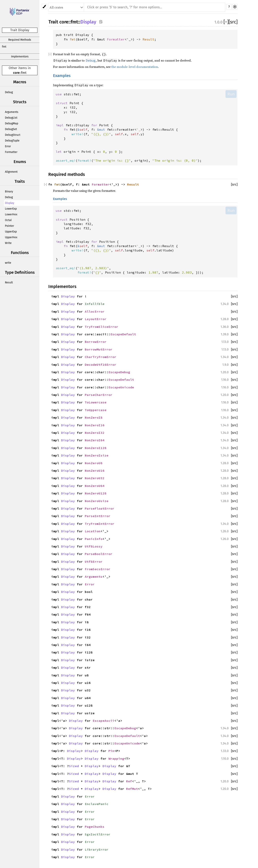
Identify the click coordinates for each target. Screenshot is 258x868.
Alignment (11, 172)
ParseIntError (98, 516)
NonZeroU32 (95, 478)
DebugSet (11, 129)
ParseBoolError (99, 554)
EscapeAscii (103, 721)
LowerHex (11, 214)
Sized (74, 766)
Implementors (20, 57)
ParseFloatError (100, 508)
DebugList (11, 118)
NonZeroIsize (97, 455)
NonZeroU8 (94, 463)
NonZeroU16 (95, 471)
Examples (62, 76)
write (8, 263)
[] (226, 22)
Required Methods (20, 40)
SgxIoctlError (98, 834)
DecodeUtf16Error (101, 365)
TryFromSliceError (102, 327)
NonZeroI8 (94, 417)
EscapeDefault (123, 334)
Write (8, 243)
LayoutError (96, 319)
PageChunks (95, 827)
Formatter (11, 152)
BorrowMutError (99, 349)
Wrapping (116, 758)
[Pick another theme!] (44, 7)
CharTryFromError (101, 357)
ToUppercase (96, 410)
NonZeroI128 (96, 448)
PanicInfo (94, 539)
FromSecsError (98, 569)
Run (231, 94)
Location (93, 531)
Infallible (95, 304)
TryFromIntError (100, 524)
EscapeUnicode (121, 387)
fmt (4, 47)
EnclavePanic (97, 804)
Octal (8, 220)
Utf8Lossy (94, 546)
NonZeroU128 (96, 493)
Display (10, 203)
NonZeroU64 (95, 486)
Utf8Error (94, 561)
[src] (233, 22)
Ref (129, 781)
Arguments (12, 112)
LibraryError (97, 849)
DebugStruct (13, 135)
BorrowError (96, 342)
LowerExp (11, 209)
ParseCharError (99, 395)
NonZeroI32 (95, 433)
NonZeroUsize (97, 501)
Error (8, 146)
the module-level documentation (135, 67)
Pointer (9, 226)
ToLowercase (96, 402)
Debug (9, 92)
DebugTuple (12, 141)
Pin (111, 751)
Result (9, 283)
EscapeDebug (119, 372)
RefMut (132, 789)
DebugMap (12, 123)
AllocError (95, 311)
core (16, 73)
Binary (9, 192)
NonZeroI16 (95, 425)
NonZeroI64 (95, 440)
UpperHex (11, 237)
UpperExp (11, 232)
